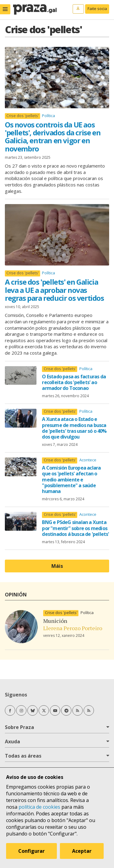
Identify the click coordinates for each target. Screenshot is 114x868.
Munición (55, 621)
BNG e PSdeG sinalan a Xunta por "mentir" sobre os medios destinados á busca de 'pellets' (75, 528)
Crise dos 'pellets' (23, 116)
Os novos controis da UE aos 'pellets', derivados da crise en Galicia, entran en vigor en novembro (53, 137)
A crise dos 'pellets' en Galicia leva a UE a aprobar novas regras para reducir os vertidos (54, 290)
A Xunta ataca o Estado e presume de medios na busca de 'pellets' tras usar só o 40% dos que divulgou (74, 428)
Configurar (31, 851)
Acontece (88, 460)
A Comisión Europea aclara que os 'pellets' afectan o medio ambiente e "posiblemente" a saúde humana (71, 479)
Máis (57, 566)
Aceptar (82, 851)
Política (48, 116)
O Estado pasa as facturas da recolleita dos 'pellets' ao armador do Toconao (74, 382)
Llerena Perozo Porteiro (73, 628)
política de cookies (39, 807)
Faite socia (97, 9)
